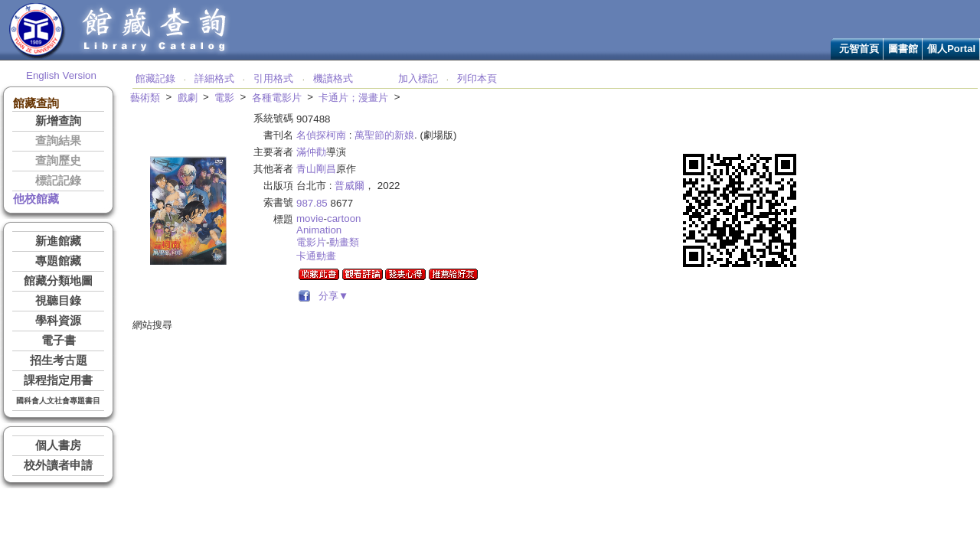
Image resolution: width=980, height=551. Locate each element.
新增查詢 (58, 121)
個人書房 (58, 445)
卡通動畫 (316, 256)
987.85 (312, 203)
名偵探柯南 (321, 135)
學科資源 (58, 321)
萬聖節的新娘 (384, 135)
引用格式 (273, 78)
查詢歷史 (58, 161)
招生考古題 (59, 360)
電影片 (311, 242)
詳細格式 (214, 78)
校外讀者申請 (58, 465)
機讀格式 (333, 78)
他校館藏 (36, 199)
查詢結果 (58, 141)
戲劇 (188, 98)
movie (310, 218)
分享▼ (331, 296)
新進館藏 (58, 241)
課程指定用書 (58, 380)
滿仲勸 (311, 152)
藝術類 (145, 98)
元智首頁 (859, 49)
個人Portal (951, 49)
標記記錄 (58, 181)
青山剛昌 (316, 169)
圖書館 (903, 49)
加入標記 (418, 78)
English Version (61, 75)
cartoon (344, 218)
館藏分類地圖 (58, 281)
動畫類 (344, 242)
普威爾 (350, 186)
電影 (224, 98)
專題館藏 (58, 261)
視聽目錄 (58, 301)
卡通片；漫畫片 (353, 98)
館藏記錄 (155, 78)
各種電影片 (277, 98)
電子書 (59, 341)
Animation (319, 230)
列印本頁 (477, 78)
